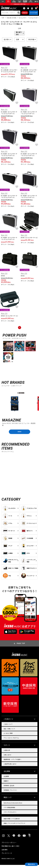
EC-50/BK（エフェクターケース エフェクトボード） (9, 198)
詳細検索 (24, 14)
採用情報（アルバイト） (11, 793)
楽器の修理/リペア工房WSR (12, 822)
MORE (19, 434)
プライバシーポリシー (9, 846)
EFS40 (3, 278)
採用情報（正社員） (9, 789)
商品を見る (30, 864)
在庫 (17, 41)
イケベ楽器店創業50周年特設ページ (19, 5)
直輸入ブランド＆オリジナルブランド (14, 826)
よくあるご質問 (8, 736)
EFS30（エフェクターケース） (10, 318)
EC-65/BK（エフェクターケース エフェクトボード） (9, 157)
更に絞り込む (19, 35)
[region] (19, 403)
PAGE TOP (21, 647)
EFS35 (23, 278)
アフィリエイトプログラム (11, 741)
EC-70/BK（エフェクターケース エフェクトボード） (29, 115)
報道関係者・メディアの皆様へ (12, 762)
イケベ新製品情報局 (9, 811)
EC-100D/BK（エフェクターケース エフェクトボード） (29, 73)
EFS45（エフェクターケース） (29, 239)
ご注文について (8, 727)
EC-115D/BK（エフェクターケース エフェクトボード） (9, 73)
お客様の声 (7, 753)
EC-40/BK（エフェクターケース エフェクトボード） (9, 240)
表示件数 (31, 41)
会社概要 (6, 779)
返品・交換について (9, 732)
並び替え (7, 41)
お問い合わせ (7, 758)
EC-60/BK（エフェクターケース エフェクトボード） (29, 157)
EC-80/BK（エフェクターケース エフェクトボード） (9, 115)
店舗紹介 (6, 784)
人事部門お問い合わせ (10, 767)
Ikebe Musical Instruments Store (13, 806)
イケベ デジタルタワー (10, 815)
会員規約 (5, 853)
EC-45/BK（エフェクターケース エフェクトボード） (29, 198)
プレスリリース (7, 856)
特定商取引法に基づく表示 (10, 849)
